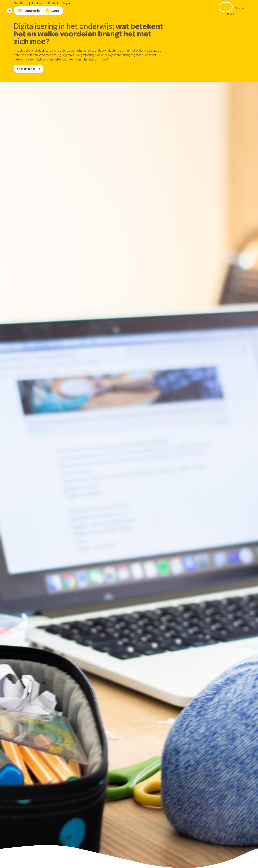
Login (66, 3)
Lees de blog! (29, 69)
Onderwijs (29, 11)
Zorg (52, 11)
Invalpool (38, 3)
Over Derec (21, 3)
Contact (53, 3)
